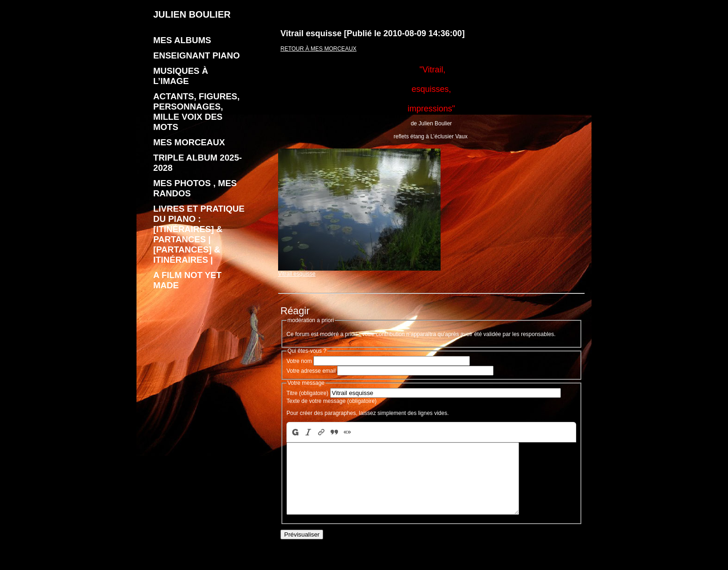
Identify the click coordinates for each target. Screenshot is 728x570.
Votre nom (299, 361)
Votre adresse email (311, 371)
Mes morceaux (189, 142)
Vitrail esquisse (359, 271)
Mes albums (182, 40)
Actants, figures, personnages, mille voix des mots (196, 112)
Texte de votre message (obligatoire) (331, 401)
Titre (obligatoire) (307, 393)
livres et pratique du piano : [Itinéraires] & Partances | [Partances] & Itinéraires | (199, 234)
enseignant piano (197, 55)
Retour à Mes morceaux (318, 49)
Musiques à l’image (181, 76)
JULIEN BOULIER (192, 14)
